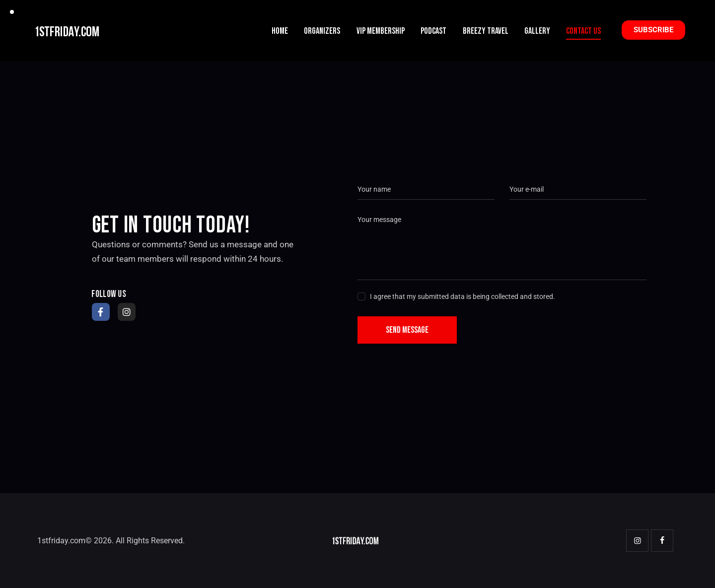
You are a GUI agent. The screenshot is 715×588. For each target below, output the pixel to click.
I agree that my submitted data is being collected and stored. (463, 296)
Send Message (407, 330)
